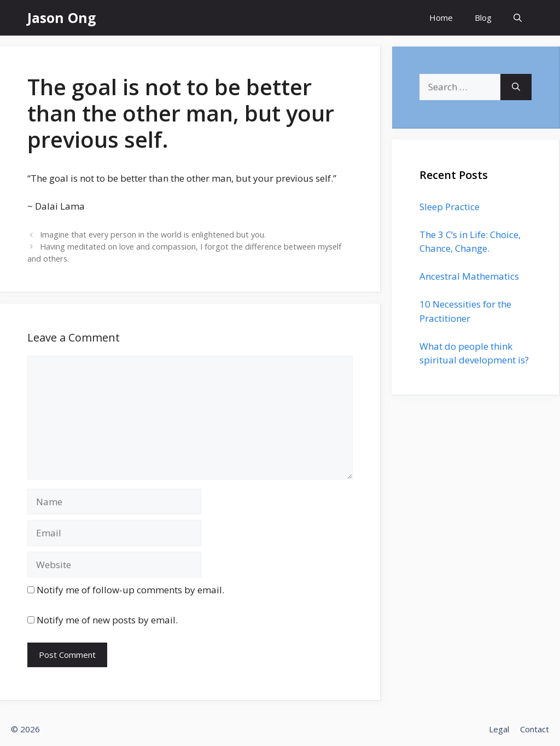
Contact (535, 729)
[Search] (516, 87)
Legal (499, 729)
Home (441, 18)
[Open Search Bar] (518, 18)
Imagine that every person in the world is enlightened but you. (153, 235)
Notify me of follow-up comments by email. (130, 590)
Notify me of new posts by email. (107, 620)
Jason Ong (62, 18)
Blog (483, 18)
